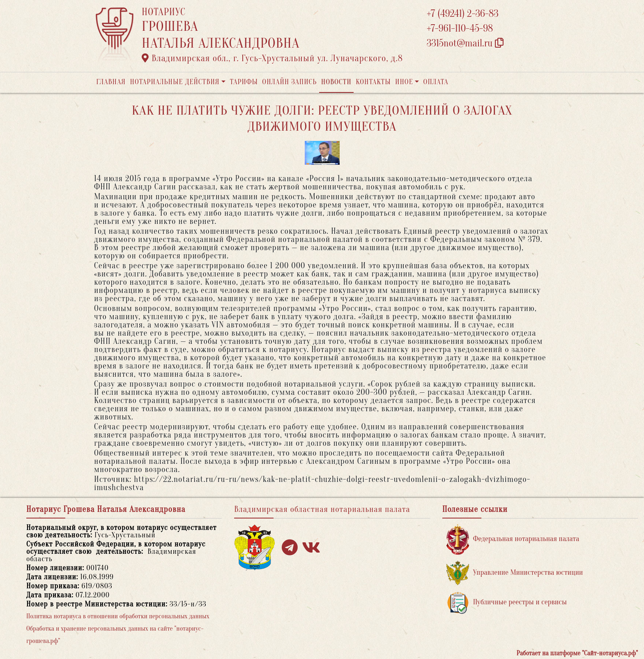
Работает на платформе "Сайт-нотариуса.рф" (577, 653)
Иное (404, 82)
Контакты (373, 82)
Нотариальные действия (175, 82)
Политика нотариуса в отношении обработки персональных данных (118, 616)
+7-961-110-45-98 (460, 29)
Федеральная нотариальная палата (513, 539)
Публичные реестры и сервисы (507, 603)
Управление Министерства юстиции (515, 573)
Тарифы (244, 82)
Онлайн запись (289, 82)
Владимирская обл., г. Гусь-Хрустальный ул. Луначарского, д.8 (272, 58)
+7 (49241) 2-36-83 (463, 14)
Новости (336, 82)
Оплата (436, 82)
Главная (111, 82)
